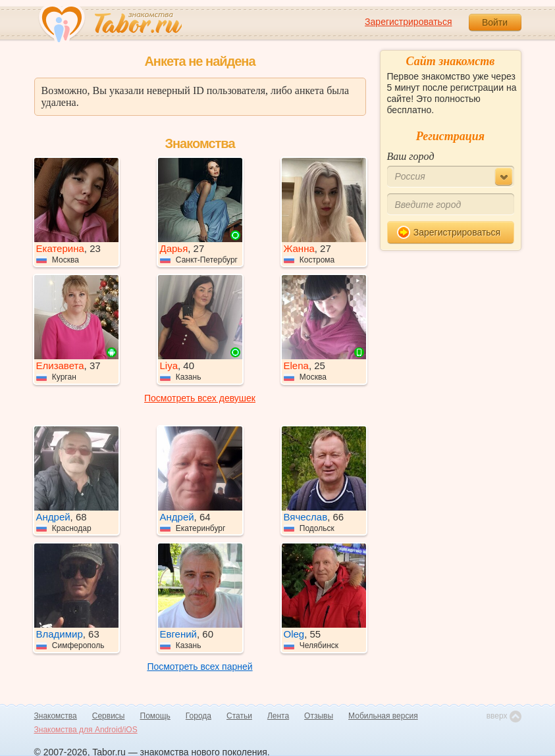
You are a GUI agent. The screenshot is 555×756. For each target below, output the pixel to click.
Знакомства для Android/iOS (86, 730)
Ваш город (411, 156)
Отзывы (319, 716)
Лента (278, 716)
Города (198, 716)
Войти (495, 22)
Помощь (155, 716)
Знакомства (56, 716)
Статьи (239, 716)
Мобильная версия (383, 716)
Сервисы (109, 716)
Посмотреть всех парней (199, 667)
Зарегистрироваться (408, 22)
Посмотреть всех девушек (200, 398)
